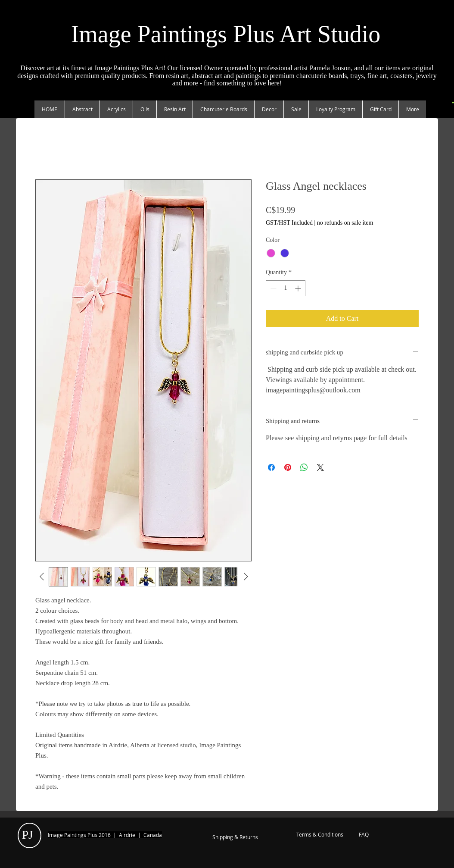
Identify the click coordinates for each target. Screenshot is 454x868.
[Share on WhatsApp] (304, 467)
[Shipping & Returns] (235, 837)
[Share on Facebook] (271, 467)
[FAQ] (364, 835)
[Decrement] (272, 288)
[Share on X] (320, 467)
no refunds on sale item (345, 223)
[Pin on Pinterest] (288, 467)
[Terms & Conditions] (320, 835)
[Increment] (299, 288)
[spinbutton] (286, 288)
